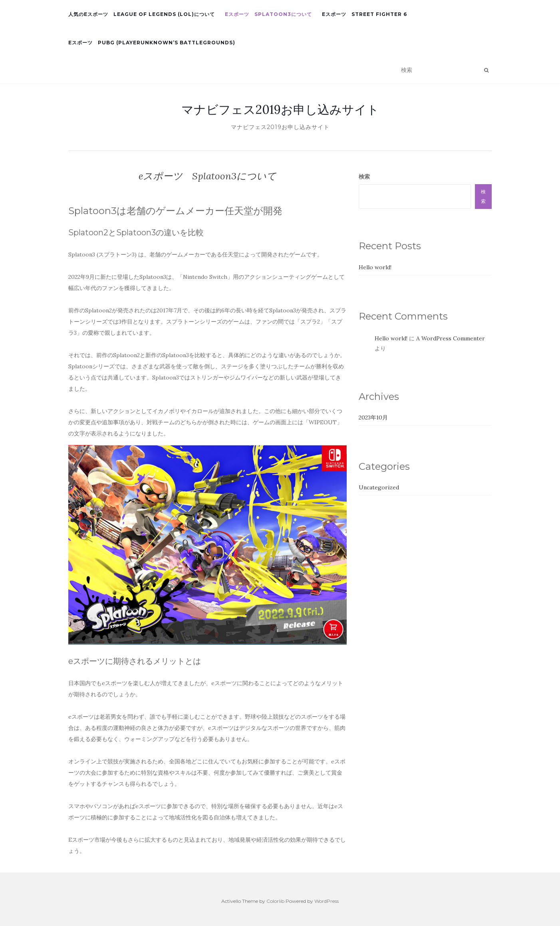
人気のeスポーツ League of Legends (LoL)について (142, 14)
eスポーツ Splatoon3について (268, 14)
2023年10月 (373, 417)
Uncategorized (379, 487)
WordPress (327, 901)
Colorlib (275, 901)
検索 (364, 177)
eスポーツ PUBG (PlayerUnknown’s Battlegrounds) (152, 43)
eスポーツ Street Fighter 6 (364, 14)
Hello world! (375, 267)
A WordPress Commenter (451, 338)
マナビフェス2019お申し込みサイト (280, 109)
